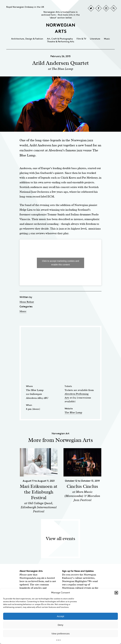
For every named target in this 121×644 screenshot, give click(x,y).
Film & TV (81, 39)
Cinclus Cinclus (82, 486)
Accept (60, 616)
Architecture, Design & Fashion (27, 39)
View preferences (60, 634)
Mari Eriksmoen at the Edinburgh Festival (39, 492)
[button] (116, 593)
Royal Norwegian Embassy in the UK (25, 7)
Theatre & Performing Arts (61, 42)
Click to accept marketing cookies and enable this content (61, 263)
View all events (60, 539)
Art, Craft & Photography (60, 39)
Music (107, 39)
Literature (95, 39)
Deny (60, 625)
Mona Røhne (27, 302)
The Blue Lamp (73, 412)
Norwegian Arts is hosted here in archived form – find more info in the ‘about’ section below (60, 15)
